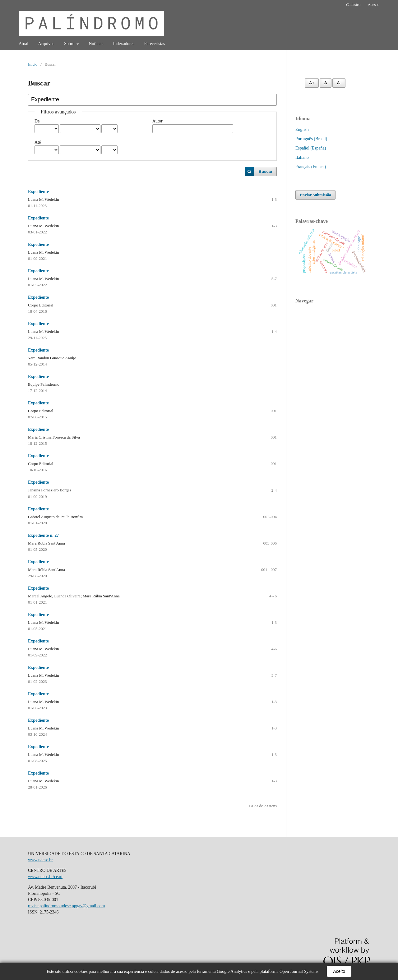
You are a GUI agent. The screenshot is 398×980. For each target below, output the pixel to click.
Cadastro (353, 5)
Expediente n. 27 (43, 535)
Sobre (70, 44)
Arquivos (46, 44)
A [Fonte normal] (325, 83)
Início (33, 64)
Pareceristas (154, 44)
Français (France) (311, 167)
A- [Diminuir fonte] (339, 83)
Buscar (266, 171)
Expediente (38, 192)
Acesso (373, 5)
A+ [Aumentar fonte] (312, 83)
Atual (23, 44)
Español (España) (311, 148)
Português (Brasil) (311, 139)
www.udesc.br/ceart (45, 877)
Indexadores (124, 44)
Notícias (96, 44)
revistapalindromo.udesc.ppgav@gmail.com (66, 906)
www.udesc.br (40, 860)
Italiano (302, 157)
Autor (157, 121)
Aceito (339, 971)
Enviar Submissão (315, 195)
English (302, 129)
